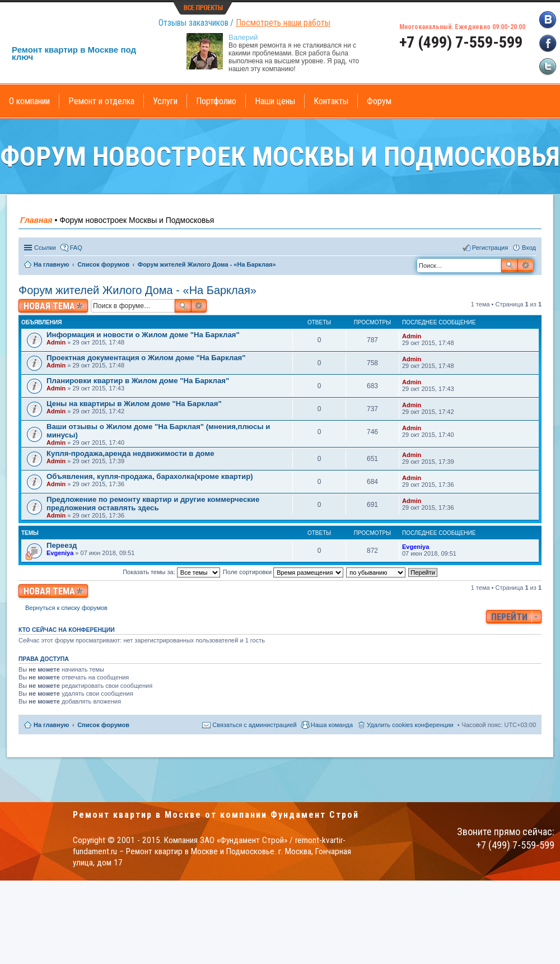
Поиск (510, 266)
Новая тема (49, 306)
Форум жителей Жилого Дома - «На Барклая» (137, 290)
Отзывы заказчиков (193, 23)
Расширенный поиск (526, 266)
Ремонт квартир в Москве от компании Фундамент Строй (216, 815)
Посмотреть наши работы (283, 23)
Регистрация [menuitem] (490, 248)
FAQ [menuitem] (76, 248)
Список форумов (103, 725)
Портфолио (216, 101)
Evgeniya (60, 553)
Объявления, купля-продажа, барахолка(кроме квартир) (150, 476)
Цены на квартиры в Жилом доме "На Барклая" (134, 404)
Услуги (165, 101)
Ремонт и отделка (101, 101)
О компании (29, 101)
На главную (51, 725)
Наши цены (275, 101)
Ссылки (45, 248)
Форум (379, 101)
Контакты (331, 101)
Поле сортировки (283, 572)
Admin (56, 342)
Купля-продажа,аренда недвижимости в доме (130, 453)
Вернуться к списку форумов (66, 608)
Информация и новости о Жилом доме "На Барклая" (143, 335)
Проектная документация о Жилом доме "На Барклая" (146, 358)
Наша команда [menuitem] (332, 725)
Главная (36, 220)
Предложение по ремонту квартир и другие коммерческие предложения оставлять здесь (153, 504)
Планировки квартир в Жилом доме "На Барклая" (138, 381)
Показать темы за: (171, 572)
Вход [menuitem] (529, 248)
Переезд (62, 545)
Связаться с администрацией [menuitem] (254, 725)
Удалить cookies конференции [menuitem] (410, 725)
